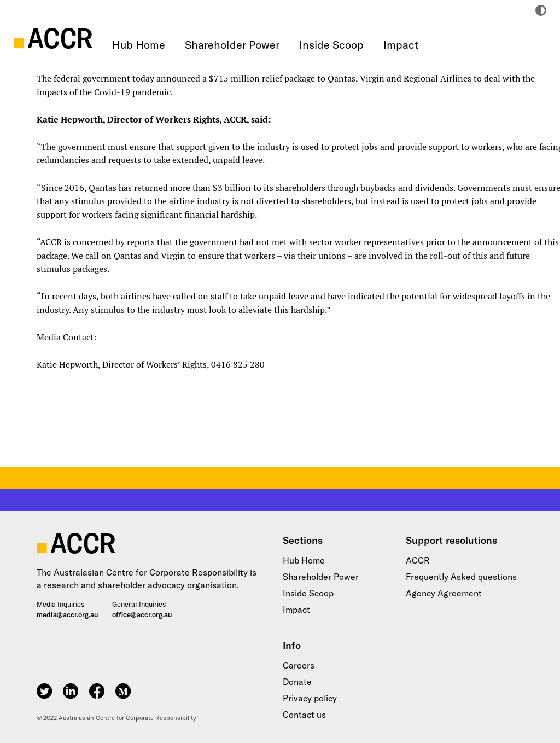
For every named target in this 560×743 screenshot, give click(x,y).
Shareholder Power (232, 45)
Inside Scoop (331, 45)
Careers (299, 665)
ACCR (418, 560)
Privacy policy (310, 698)
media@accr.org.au (68, 614)
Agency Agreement (444, 593)
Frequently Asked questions (461, 577)
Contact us (304, 715)
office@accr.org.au (142, 614)
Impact (401, 45)
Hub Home (139, 45)
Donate (297, 682)
